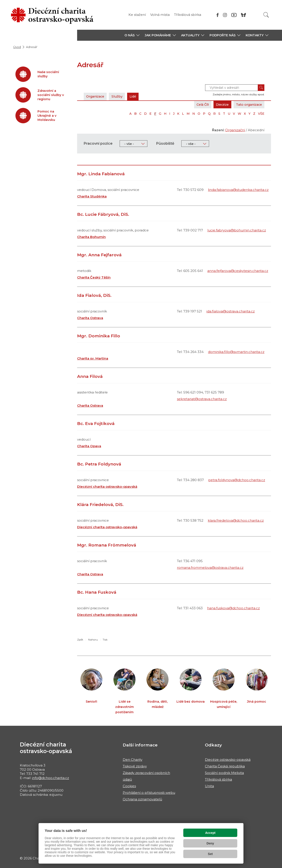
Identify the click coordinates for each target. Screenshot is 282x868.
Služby (119, 96)
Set (210, 854)
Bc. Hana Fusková (97, 592)
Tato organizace (248, 104)
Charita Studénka (92, 196)
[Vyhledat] (266, 15)
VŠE (261, 114)
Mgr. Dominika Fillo (99, 336)
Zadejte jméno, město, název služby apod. (238, 94)
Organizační (235, 130)
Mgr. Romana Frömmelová (107, 545)
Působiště (165, 143)
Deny (210, 843)
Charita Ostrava (90, 318)
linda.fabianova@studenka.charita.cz (238, 190)
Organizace (96, 96)
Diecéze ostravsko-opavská (228, 760)
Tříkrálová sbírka (188, 15)
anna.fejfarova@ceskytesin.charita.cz (238, 271)
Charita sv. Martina (93, 358)
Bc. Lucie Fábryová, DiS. (103, 214)
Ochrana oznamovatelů (142, 799)
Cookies (129, 786)
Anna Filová (90, 376)
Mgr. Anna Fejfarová (99, 255)
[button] (132, 35)
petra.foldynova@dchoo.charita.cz (237, 480)
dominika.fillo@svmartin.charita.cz (236, 352)
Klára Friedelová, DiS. (100, 505)
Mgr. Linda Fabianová (101, 174)
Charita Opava (89, 446)
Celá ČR (198, 104)
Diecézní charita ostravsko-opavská (107, 487)
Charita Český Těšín (94, 277)
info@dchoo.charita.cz (50, 778)
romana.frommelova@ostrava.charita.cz (210, 568)
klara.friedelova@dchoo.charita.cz (236, 520)
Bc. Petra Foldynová (99, 464)
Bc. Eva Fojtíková (96, 424)
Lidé (136, 96)
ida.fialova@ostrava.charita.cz (231, 311)
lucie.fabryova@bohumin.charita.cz (237, 230)
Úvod (17, 47)
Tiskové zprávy (135, 766)
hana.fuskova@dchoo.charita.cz (233, 608)
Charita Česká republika (225, 766)
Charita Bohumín (91, 237)
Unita (209, 786)
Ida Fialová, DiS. (94, 295)
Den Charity (133, 760)
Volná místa (160, 15)
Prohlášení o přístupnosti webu (149, 793)
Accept (210, 833)
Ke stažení (137, 15)
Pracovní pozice (98, 143)
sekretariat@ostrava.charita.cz (202, 399)
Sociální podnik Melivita (224, 773)
